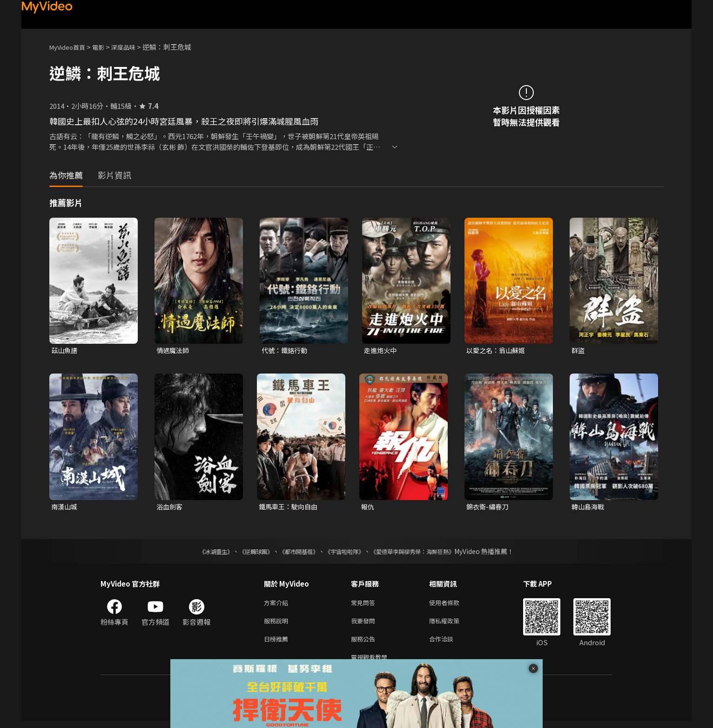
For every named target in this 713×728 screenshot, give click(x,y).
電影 (106, 47)
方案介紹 (278, 605)
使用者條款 (452, 605)
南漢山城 (65, 508)
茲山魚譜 (65, 351)
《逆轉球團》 (245, 553)
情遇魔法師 (174, 351)
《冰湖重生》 (200, 553)
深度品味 (134, 47)
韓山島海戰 (589, 508)
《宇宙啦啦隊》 (346, 553)
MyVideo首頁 (71, 47)
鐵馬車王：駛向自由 (290, 508)
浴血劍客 (170, 508)
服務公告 (365, 644)
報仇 (368, 508)
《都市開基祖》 (294, 553)
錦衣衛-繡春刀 (489, 508)
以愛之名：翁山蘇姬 (498, 351)
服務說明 (278, 624)
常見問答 (365, 605)
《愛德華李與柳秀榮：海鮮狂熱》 (424, 553)
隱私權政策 (452, 624)
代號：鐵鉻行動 (286, 351)
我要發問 (365, 624)
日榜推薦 (278, 644)
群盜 (578, 351)
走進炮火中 (381, 351)
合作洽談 (449, 644)
